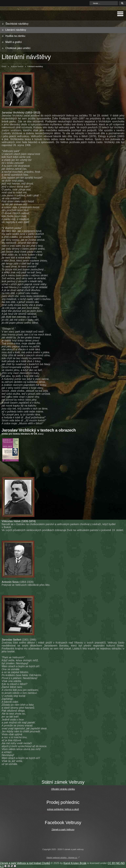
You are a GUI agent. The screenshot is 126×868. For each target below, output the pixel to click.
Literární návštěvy (16, 30)
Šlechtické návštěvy (17, 24)
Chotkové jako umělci (18, 48)
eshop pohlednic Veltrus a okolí (63, 809)
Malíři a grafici (14, 42)
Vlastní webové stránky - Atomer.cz (63, 857)
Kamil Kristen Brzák (75, 863)
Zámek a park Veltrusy (63, 830)
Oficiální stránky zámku (63, 789)
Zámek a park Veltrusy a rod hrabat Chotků (25, 863)
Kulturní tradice (17, 66)
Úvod (4, 66)
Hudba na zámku (15, 36)
